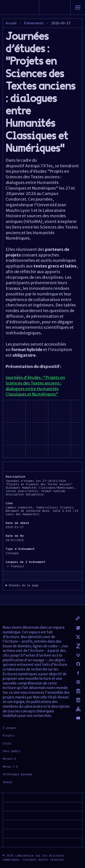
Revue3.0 (9, 759)
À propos (10, 728)
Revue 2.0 (10, 766)
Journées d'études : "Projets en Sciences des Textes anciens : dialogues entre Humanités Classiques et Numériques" (35, 386)
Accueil (11, 23)
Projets (9, 735)
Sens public (12, 751)
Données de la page (24, 585)
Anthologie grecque (17, 774)
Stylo (7, 743)
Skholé (7, 782)
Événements (34, 23)
